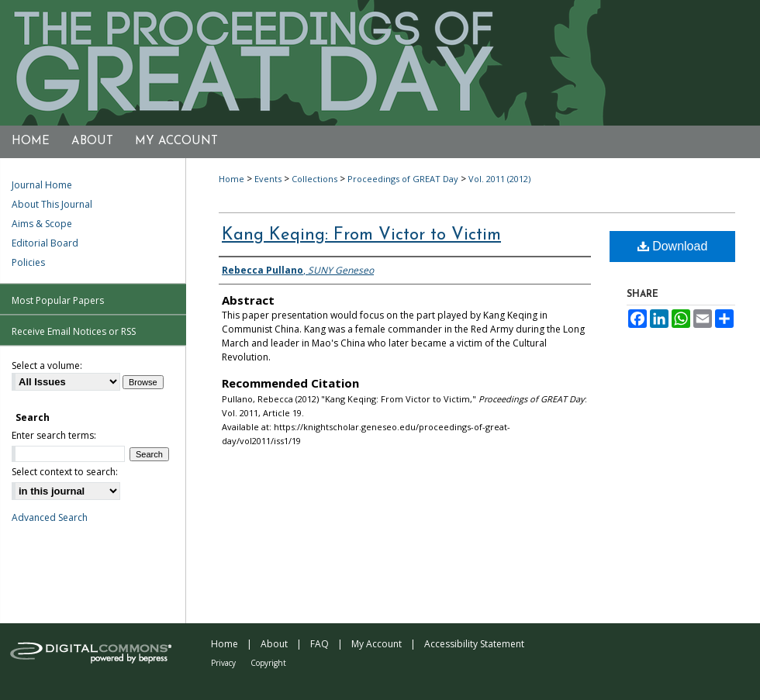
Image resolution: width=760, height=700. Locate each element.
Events (268, 179)
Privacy (223, 663)
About (274, 644)
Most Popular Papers (58, 300)
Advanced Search (50, 517)
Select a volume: (47, 366)
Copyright (268, 663)
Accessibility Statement (474, 644)
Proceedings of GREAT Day (403, 179)
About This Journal (52, 204)
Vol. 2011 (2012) (499, 179)
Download (673, 246)
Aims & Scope (42, 224)
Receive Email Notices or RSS (74, 331)
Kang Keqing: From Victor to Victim (361, 235)
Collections (314, 179)
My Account (377, 644)
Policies (28, 262)
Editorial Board (45, 243)
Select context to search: (65, 472)
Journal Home (42, 185)
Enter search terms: (54, 435)
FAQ (320, 644)
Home (231, 179)
